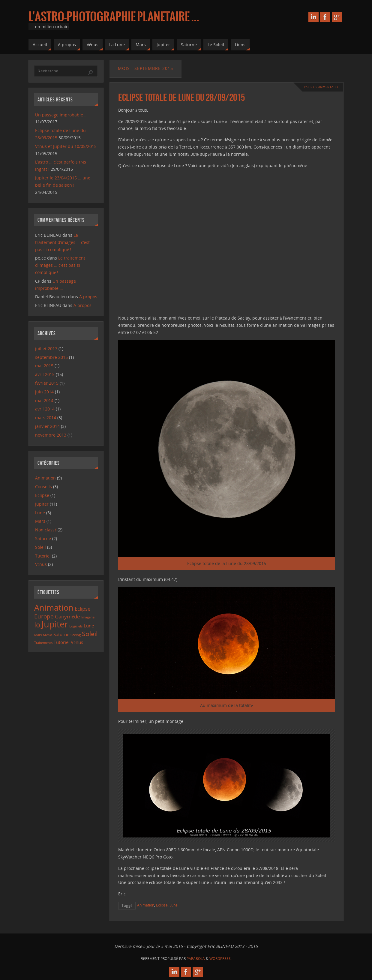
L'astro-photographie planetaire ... (114, 17)
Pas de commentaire (320, 87)
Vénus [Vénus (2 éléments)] (77, 642)
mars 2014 (46, 418)
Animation (146, 905)
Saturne (43, 538)
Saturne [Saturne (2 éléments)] (61, 634)
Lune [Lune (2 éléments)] (89, 626)
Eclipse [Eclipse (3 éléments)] (83, 609)
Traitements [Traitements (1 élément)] (43, 643)
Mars (40, 521)
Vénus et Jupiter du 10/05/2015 (66, 146)
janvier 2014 (47, 426)
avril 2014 (45, 409)
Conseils (43, 487)
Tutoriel (43, 556)
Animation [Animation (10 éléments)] (54, 607)
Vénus (41, 564)
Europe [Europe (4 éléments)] (44, 616)
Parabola (196, 959)
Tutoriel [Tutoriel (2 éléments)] (62, 642)
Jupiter (42, 504)
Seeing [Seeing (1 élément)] (76, 635)
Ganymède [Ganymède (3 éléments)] (67, 616)
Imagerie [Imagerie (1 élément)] (88, 617)
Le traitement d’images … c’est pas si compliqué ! (62, 242)
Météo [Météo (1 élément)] (47, 635)
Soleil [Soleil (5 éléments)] (90, 634)
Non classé (46, 530)
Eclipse (162, 905)
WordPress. (220, 959)
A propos (88, 297)
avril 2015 (45, 374)
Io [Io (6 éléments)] (37, 625)
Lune (174, 905)
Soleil (40, 547)
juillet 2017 (46, 349)
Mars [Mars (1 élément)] (38, 635)
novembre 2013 (51, 435)
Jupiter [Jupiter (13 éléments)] (55, 624)
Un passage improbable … (61, 115)
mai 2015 (44, 366)
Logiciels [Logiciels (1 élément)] (76, 626)
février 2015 (47, 383)
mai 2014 (44, 400)
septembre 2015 (51, 357)
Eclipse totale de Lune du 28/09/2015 (181, 97)
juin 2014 (44, 392)
